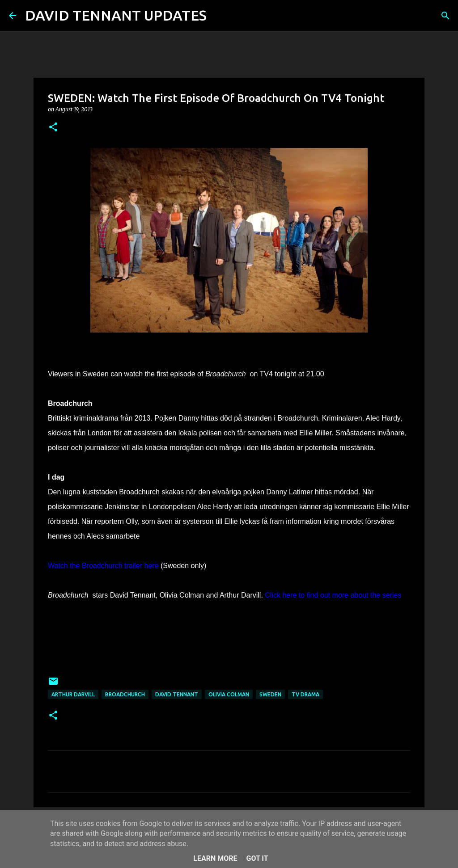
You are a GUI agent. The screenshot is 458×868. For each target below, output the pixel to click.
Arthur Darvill (73, 694)
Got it (257, 858)
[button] (53, 128)
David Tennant (177, 694)
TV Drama (305, 694)
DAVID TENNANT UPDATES (116, 15)
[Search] (219, 16)
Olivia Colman (229, 694)
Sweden (270, 694)
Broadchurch (125, 694)
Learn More (215, 858)
